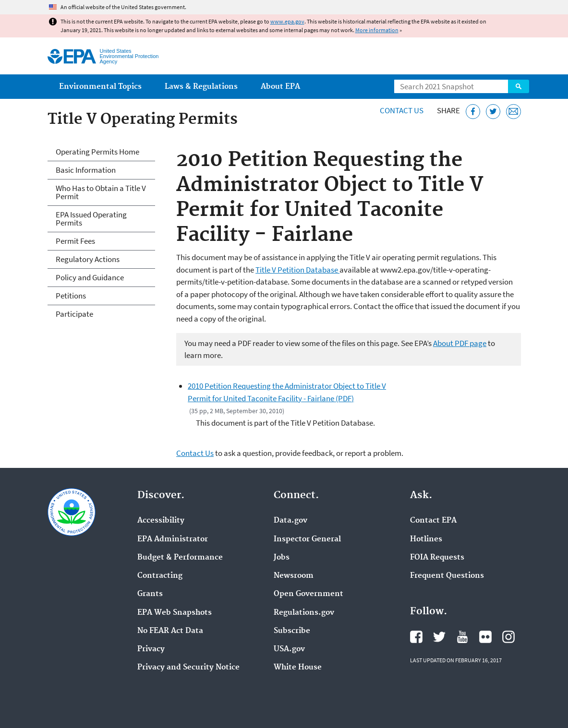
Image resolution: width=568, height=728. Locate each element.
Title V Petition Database (297, 270)
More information (377, 30)
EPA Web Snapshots (175, 613)
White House (298, 668)
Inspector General (307, 539)
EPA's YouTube (462, 637)
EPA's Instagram (508, 637)
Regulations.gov (304, 613)
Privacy (151, 649)
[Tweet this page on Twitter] (493, 112)
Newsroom (294, 576)
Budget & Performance (180, 558)
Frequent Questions (447, 576)
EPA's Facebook (416, 637)
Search (519, 86)
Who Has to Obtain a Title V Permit (101, 192)
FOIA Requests (437, 558)
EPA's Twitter (439, 637)
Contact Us (402, 110)
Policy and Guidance (90, 277)
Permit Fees (75, 241)
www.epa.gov (287, 21)
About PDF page (460, 343)
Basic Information (86, 170)
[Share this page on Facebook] (473, 112)
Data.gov (290, 521)
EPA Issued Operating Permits (91, 219)
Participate (74, 314)
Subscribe (292, 631)
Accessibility (161, 521)
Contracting (160, 576)
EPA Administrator (173, 539)
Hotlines (426, 539)
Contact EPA (433, 521)
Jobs (282, 558)
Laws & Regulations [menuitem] (201, 87)
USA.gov (289, 649)
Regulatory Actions (88, 259)
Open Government (308, 594)
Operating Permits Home (97, 152)
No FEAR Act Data (170, 631)
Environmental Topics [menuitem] (100, 87)
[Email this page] (514, 112)
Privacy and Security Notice (188, 668)
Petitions (71, 296)
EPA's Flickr (485, 637)
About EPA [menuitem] (280, 87)
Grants (150, 594)
